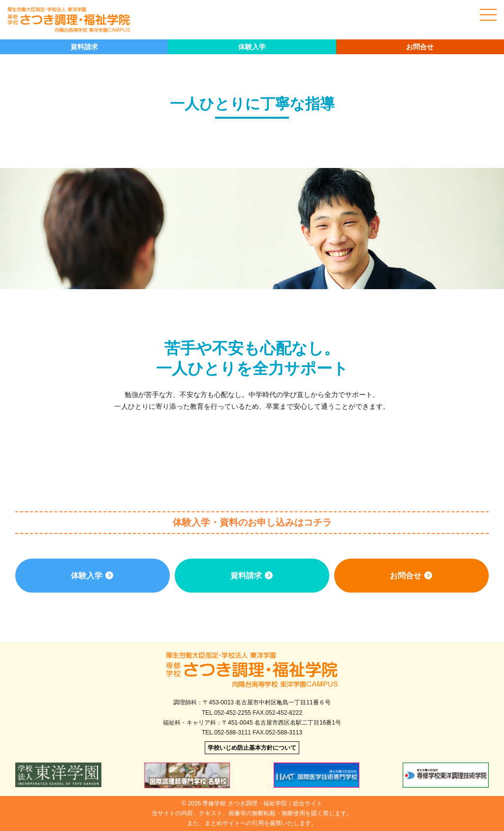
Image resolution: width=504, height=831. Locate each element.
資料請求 (84, 47)
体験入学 (252, 47)
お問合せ (420, 47)
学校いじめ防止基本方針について (252, 748)
